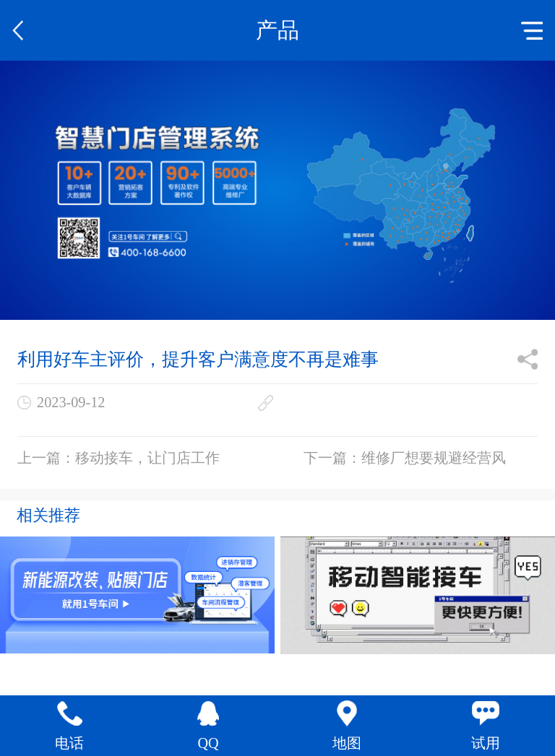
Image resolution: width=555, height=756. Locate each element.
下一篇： (405, 458)
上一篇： (119, 458)
